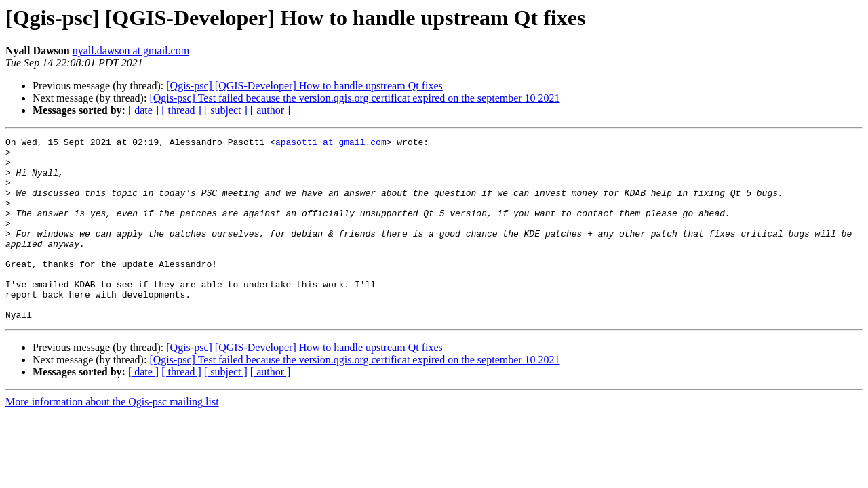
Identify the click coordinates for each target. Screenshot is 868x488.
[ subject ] (226, 110)
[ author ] (271, 110)
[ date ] (143, 110)
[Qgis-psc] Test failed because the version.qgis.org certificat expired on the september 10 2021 (354, 98)
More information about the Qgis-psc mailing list (112, 438)
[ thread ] (181, 110)
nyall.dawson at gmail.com (131, 50)
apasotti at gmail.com (331, 144)
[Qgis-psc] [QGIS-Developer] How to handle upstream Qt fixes (304, 86)
